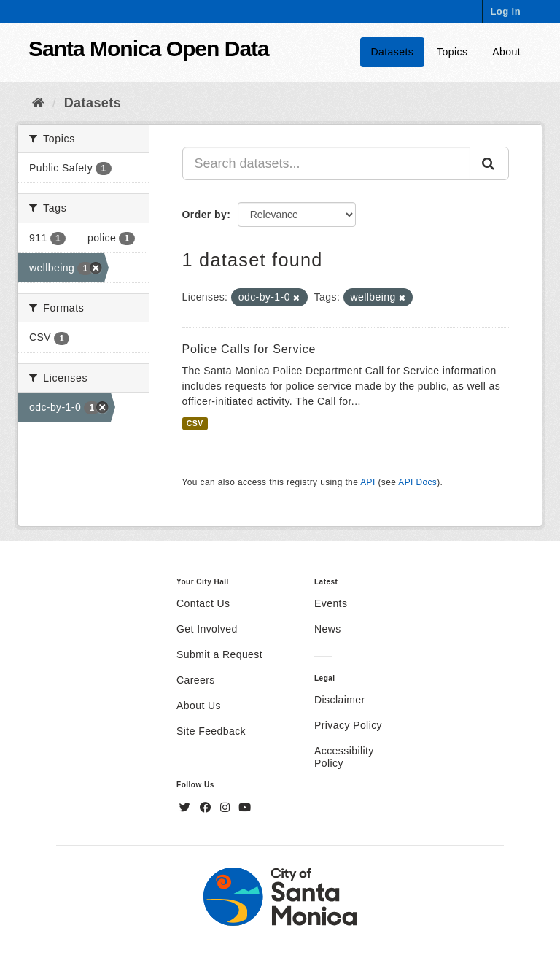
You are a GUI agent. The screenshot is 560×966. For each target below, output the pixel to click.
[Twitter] (187, 808)
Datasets (393, 52)
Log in (505, 11)
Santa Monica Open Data (149, 49)
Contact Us (203, 603)
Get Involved (207, 629)
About (506, 52)
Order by (205, 215)
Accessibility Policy (344, 757)
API (367, 482)
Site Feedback (211, 731)
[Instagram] (227, 808)
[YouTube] (245, 808)
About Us (199, 706)
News (328, 629)
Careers (196, 680)
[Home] (38, 103)
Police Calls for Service (249, 349)
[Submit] (489, 163)
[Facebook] (207, 808)
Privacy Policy (348, 725)
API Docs (417, 482)
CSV (195, 423)
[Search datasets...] (327, 163)
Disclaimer (340, 700)
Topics (452, 52)
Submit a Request (219, 654)
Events (331, 603)
